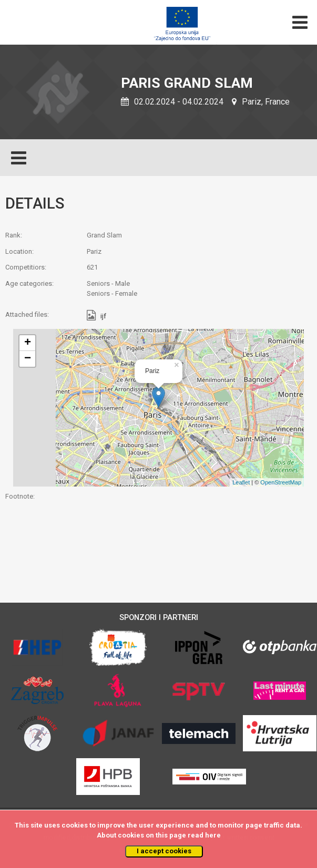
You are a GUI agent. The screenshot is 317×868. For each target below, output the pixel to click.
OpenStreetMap (281, 482)
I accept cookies (164, 851)
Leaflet (241, 482)
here (213, 835)
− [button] (28, 359)
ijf (103, 317)
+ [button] (28, 343)
